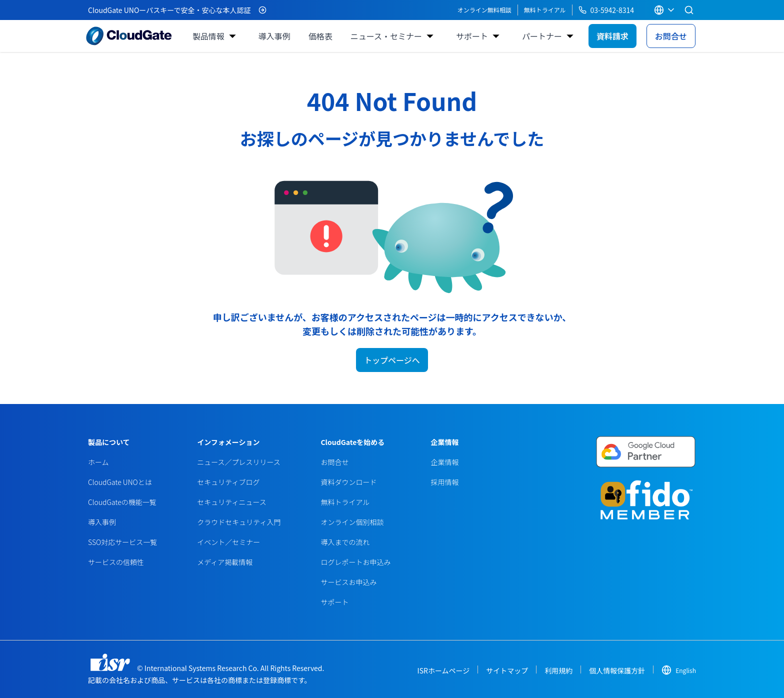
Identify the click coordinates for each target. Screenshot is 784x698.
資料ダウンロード (348, 482)
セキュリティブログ (228, 482)
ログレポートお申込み (355, 562)
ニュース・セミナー (386, 36)
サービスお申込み (348, 582)
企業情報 (444, 462)
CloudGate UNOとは (120, 482)
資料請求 (612, 36)
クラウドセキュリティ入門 (239, 522)
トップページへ (392, 360)
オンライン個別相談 (352, 522)
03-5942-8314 (606, 10)
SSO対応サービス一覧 (122, 542)
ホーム (98, 462)
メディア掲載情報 (225, 562)
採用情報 (444, 482)
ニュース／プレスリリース (239, 462)
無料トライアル (545, 10)
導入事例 (274, 36)
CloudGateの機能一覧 (122, 502)
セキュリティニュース (231, 502)
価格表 (320, 36)
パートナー (542, 36)
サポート (472, 36)
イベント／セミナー (228, 542)
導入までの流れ (345, 542)
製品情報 (208, 36)
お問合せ (671, 36)
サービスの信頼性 (116, 562)
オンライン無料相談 (484, 10)
